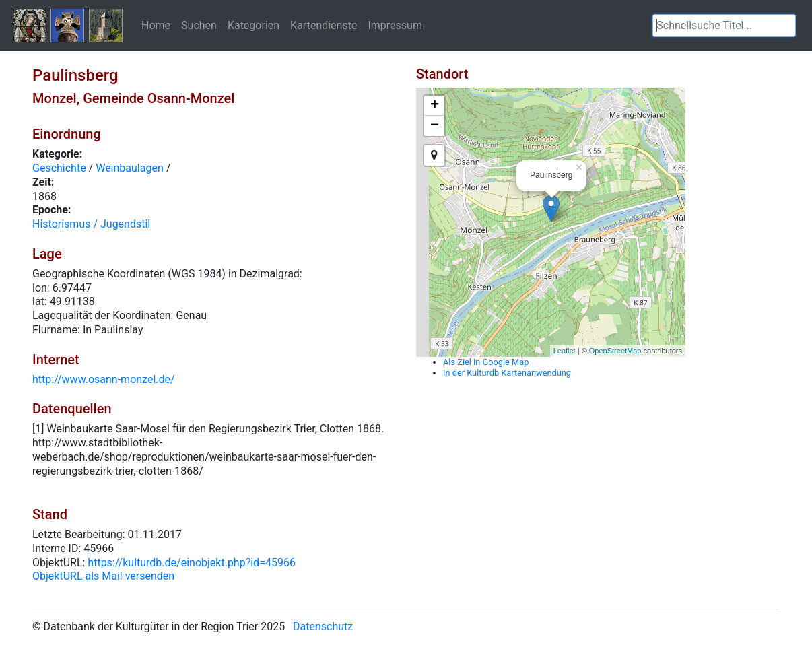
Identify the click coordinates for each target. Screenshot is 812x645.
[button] (786, 26)
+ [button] (435, 106)
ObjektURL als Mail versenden (103, 576)
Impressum (395, 25)
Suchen (199, 25)
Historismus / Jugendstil (91, 224)
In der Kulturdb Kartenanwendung (507, 373)
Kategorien (253, 25)
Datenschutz (323, 626)
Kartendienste (324, 25)
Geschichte (59, 168)
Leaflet (565, 351)
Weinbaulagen (130, 168)
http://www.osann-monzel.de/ (104, 379)
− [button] (435, 126)
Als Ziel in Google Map (486, 362)
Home (156, 25)
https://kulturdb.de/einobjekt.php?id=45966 (192, 563)
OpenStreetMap (615, 351)
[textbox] (724, 26)
